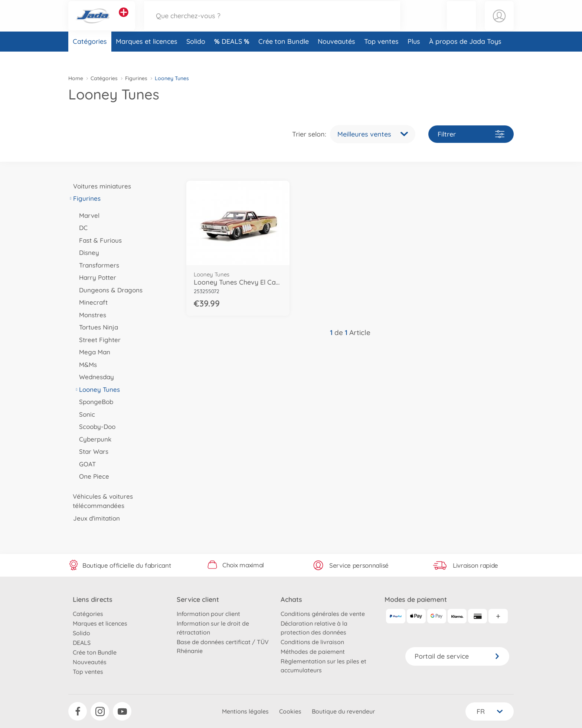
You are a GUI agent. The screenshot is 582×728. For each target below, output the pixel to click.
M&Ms (86, 365)
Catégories (90, 57)
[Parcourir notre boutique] (272, 24)
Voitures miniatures (100, 186)
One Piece (92, 476)
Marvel (87, 215)
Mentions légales (245, 711)
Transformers (97, 265)
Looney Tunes (97, 389)
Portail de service (457, 656)
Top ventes (381, 57)
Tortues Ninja (96, 327)
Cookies (290, 711)
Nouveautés (336, 57)
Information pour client (208, 614)
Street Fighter (97, 340)
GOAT (85, 464)
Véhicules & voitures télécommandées (101, 501)
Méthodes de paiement (313, 652)
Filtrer (471, 134)
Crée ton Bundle (284, 57)
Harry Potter (95, 277)
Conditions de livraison (312, 642)
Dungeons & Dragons (108, 290)
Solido (196, 57)
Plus (414, 57)
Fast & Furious (98, 240)
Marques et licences (147, 57)
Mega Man (92, 352)
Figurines (136, 78)
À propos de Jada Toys (465, 57)
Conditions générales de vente (323, 614)
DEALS (233, 57)
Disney (87, 252)
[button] (461, 24)
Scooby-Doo (95, 427)
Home (76, 78)
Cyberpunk (93, 439)
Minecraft (91, 302)
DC (81, 228)
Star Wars (91, 451)
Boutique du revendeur (343, 711)
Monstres (90, 315)
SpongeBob (94, 402)
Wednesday (94, 377)
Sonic (85, 414)
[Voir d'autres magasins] (124, 20)
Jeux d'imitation (94, 518)
